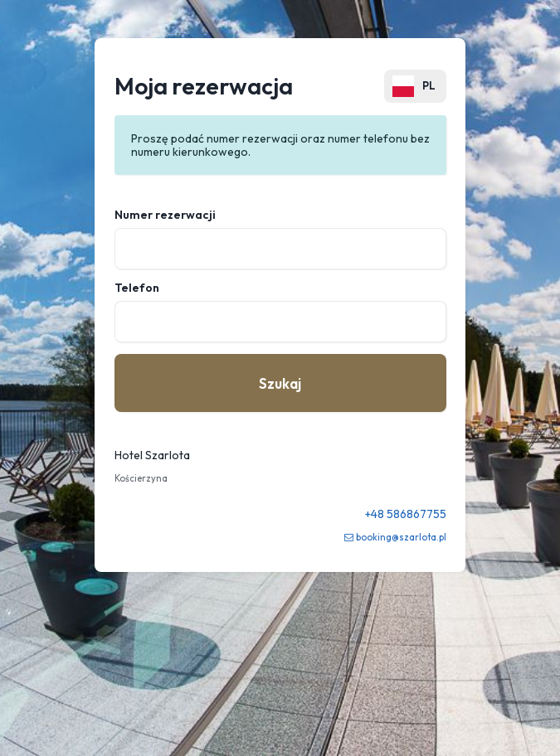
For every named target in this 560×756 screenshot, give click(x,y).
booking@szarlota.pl (401, 537)
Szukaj (280, 383)
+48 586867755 (406, 514)
